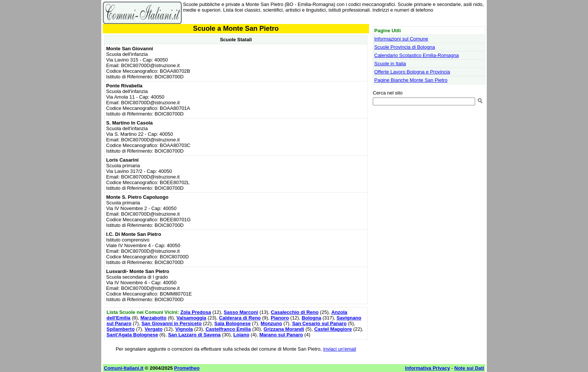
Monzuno (271, 323)
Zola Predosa (196, 312)
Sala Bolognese (233, 323)
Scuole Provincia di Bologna (405, 47)
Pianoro (280, 318)
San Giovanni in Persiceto (171, 323)
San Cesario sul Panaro (319, 323)
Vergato (154, 329)
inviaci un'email (340, 349)
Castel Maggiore (333, 329)
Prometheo (187, 368)
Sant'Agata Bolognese (132, 335)
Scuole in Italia (390, 64)
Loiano (241, 335)
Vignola (184, 329)
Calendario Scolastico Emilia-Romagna (416, 55)
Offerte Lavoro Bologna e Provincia (412, 72)
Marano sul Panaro (281, 335)
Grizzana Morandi (284, 329)
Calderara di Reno (240, 318)
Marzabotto (154, 318)
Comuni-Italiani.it (124, 368)
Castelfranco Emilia (228, 329)
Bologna (311, 318)
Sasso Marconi (241, 312)
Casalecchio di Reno (295, 312)
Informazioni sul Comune (401, 39)
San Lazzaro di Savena (194, 335)
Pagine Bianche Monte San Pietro (411, 80)
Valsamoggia (191, 318)
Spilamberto (121, 329)
